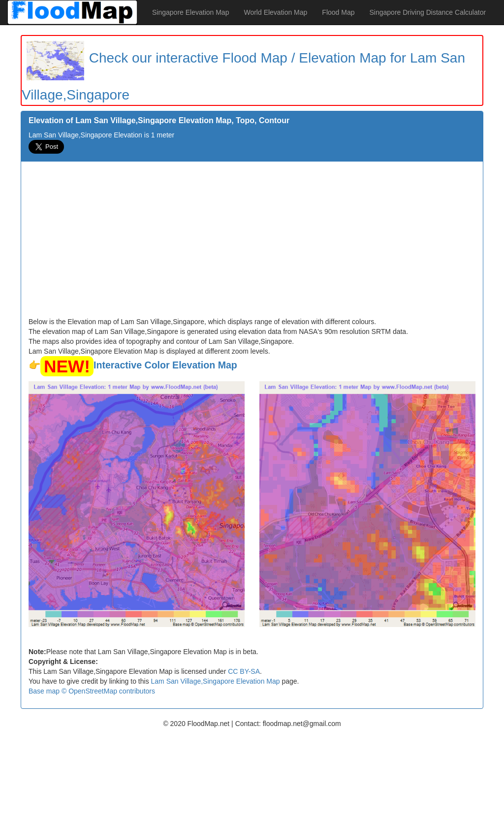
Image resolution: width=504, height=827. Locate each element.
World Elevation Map (275, 12)
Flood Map (338, 12)
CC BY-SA (244, 671)
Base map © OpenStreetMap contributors (92, 691)
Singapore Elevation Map (190, 12)
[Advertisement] (252, 243)
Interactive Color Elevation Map (165, 365)
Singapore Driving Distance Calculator (428, 12)
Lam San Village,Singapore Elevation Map (216, 681)
